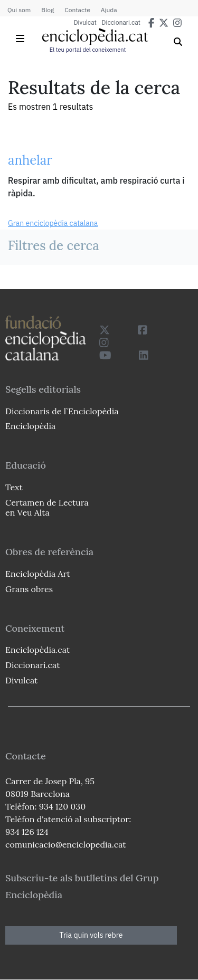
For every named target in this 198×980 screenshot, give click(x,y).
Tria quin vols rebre (91, 935)
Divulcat (85, 23)
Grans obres (29, 589)
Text (14, 487)
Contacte (77, 10)
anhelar (30, 160)
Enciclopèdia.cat (37, 650)
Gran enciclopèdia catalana (53, 223)
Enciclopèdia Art (38, 574)
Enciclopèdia (30, 426)
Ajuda (109, 10)
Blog (48, 10)
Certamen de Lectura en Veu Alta (47, 507)
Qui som (19, 10)
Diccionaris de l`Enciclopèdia (62, 411)
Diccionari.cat (121, 23)
